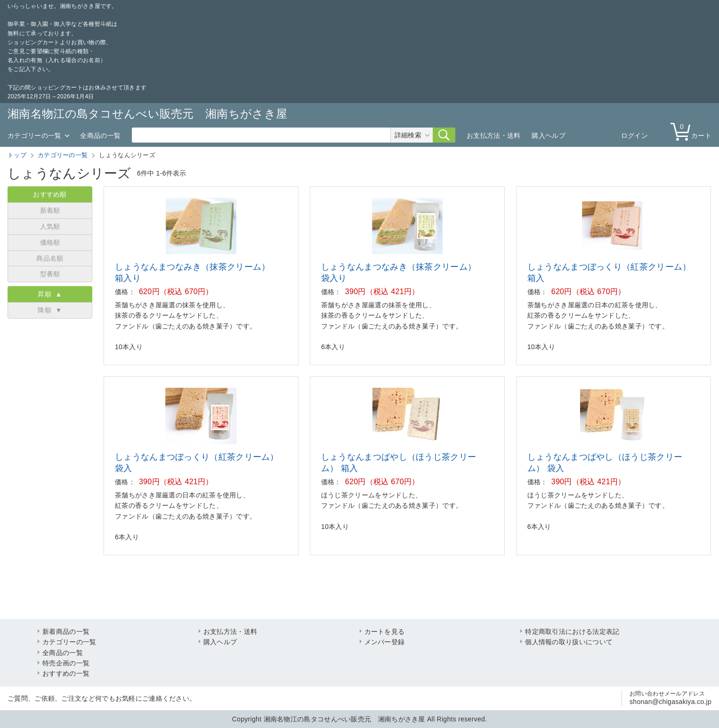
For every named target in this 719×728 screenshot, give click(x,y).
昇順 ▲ (50, 294)
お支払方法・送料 (493, 136)
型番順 (50, 274)
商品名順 (50, 258)
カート (693, 131)
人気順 (50, 226)
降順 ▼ (50, 310)
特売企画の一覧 (66, 663)
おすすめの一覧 (66, 673)
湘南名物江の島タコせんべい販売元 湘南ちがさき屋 (147, 114)
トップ (17, 155)
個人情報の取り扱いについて (569, 642)
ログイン (634, 136)
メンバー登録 (385, 642)
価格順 (50, 242)
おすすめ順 (50, 194)
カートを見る (385, 632)
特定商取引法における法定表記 (572, 632)
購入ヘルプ (549, 136)
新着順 (50, 210)
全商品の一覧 (100, 136)
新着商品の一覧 (66, 632)
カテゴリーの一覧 (34, 136)
